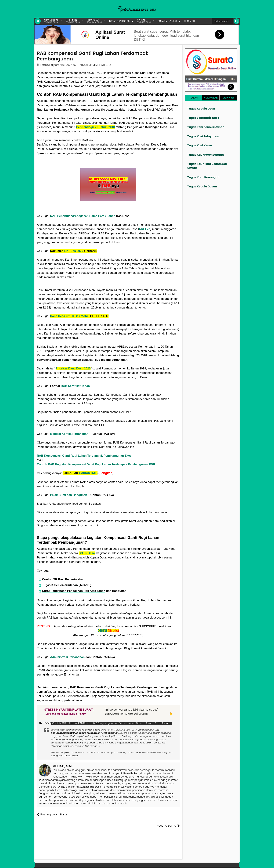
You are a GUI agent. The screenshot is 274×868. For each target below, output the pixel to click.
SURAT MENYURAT (168, 21)
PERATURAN (94, 21)
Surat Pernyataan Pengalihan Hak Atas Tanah (74, 591)
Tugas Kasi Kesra (200, 145)
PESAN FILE (190, 21)
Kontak (210, 863)
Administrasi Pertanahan (67, 657)
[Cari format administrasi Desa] (222, 21)
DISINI (102, 631)
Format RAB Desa (79, 723)
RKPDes (145, 229)
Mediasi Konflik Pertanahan (69, 434)
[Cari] (237, 21)
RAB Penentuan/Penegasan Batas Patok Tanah (83, 216)
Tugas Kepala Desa (201, 109)
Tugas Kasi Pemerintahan (60, 585)
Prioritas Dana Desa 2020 (73, 368)
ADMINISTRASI (51, 21)
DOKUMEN (73, 21)
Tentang (173, 863)
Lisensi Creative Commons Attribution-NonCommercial (147, 859)
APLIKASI (144, 21)
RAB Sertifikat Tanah (75, 386)
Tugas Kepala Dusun (202, 186)
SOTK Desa (87, 553)
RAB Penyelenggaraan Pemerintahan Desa (117, 723)
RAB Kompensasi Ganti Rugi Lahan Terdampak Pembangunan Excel (85, 456)
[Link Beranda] (38, 21)
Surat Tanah (162, 723)
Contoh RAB (88, 473)
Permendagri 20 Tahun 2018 (96, 127)
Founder (185, 863)
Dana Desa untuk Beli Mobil (69, 316)
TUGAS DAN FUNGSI (120, 21)
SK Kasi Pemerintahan (69, 579)
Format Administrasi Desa (51, 859)
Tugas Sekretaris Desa (203, 118)
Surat (149, 723)
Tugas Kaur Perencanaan (206, 155)
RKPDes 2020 (74, 251)
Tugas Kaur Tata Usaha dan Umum (207, 166)
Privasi (220, 863)
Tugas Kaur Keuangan (203, 177)
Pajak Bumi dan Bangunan (69, 495)
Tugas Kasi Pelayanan (203, 136)
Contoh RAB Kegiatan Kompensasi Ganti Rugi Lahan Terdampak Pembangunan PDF (96, 464)
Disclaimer (232, 863)
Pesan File (198, 863)
